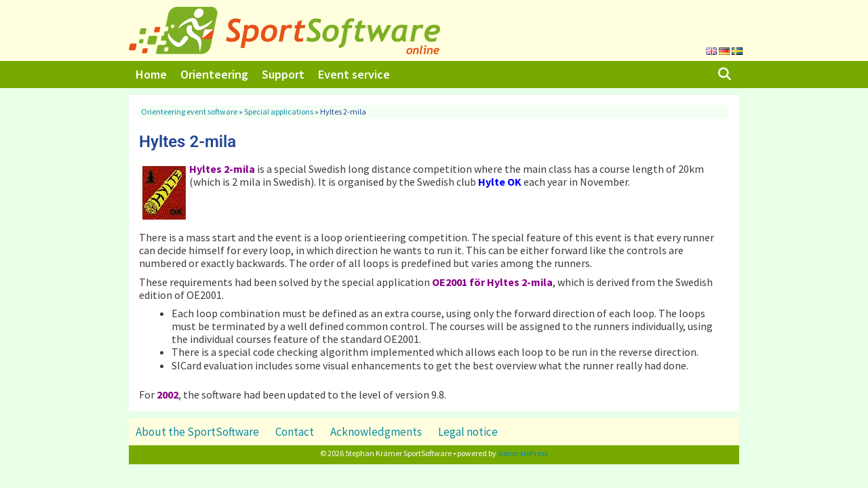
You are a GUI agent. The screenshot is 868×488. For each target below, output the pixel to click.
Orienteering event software (189, 111)
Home (151, 74)
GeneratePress (523, 453)
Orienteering (214, 74)
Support (283, 74)
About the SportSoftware (197, 432)
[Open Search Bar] (725, 75)
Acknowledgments (376, 432)
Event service (354, 74)
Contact (295, 432)
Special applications (279, 111)
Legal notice (468, 432)
